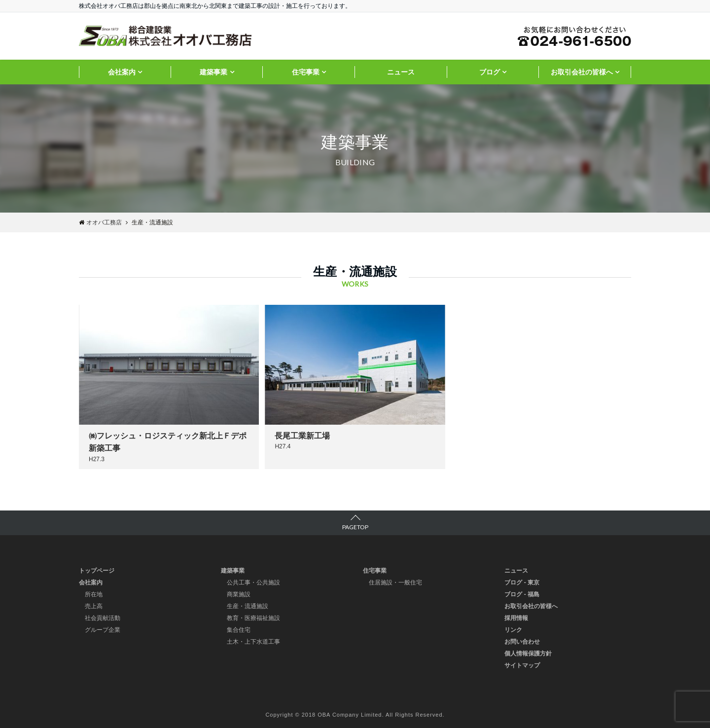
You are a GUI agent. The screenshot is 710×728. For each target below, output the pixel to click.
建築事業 (213, 72)
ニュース (401, 72)
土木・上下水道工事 (253, 642)
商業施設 (239, 594)
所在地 (94, 594)
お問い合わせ (522, 642)
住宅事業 (306, 72)
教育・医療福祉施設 (253, 618)
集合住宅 (239, 630)
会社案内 (122, 72)
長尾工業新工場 (302, 436)
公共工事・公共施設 (253, 582)
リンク (513, 630)
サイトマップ (522, 665)
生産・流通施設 (248, 606)
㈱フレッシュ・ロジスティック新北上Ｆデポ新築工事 (168, 442)
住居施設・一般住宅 (395, 582)
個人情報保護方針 (528, 654)
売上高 (94, 606)
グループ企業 (103, 630)
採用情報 (516, 618)
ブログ (490, 72)
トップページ (97, 571)
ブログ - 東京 (522, 582)
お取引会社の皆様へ (582, 72)
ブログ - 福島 (522, 594)
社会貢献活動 (103, 618)
